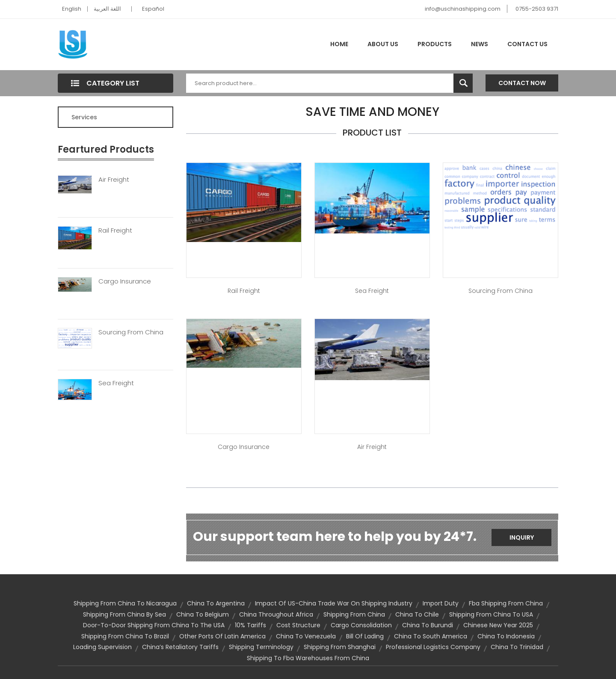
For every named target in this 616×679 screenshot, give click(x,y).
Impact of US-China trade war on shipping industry (334, 603)
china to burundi (428, 625)
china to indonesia (506, 636)
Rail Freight (115, 230)
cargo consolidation (361, 625)
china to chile (417, 614)
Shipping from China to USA (491, 614)
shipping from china (354, 614)
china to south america (431, 636)
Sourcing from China (500, 291)
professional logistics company (433, 647)
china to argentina (216, 603)
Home (339, 44)
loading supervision (102, 647)
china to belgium (203, 614)
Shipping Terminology (261, 647)
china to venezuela (306, 636)
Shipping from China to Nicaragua (125, 603)
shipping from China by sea (124, 614)
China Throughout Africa (276, 614)
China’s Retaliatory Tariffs (180, 647)
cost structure (298, 625)
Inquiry (522, 537)
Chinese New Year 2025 (498, 625)
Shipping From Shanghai (340, 647)
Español (153, 9)
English (72, 9)
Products (435, 44)
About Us (383, 44)
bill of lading (365, 636)
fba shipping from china (506, 603)
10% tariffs (250, 625)
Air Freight (114, 180)
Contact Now (522, 83)
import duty (441, 603)
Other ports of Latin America (222, 636)
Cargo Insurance (125, 281)
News (480, 44)
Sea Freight (116, 383)
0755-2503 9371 (537, 9)
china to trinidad (517, 647)
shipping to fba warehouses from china (308, 658)
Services (84, 117)
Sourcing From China (131, 332)
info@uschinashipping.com (463, 9)
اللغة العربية (107, 9)
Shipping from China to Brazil (125, 636)
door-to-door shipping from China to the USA (154, 625)
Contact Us (527, 44)
